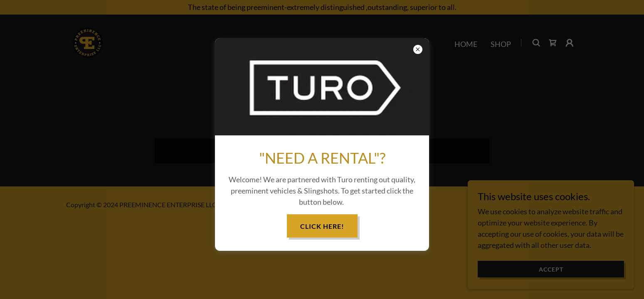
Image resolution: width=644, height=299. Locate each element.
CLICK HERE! (322, 226)
